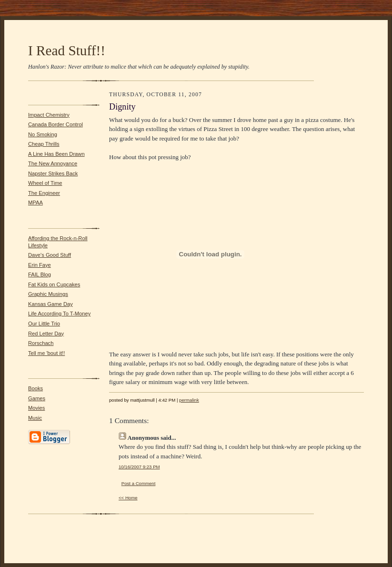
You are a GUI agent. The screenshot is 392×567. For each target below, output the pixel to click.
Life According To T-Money (59, 314)
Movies (36, 408)
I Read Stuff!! (67, 51)
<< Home (128, 498)
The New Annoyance (53, 163)
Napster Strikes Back (53, 173)
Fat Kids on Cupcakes (54, 284)
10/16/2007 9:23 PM (139, 467)
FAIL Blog (40, 274)
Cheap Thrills (44, 144)
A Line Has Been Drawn (56, 154)
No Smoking (43, 134)
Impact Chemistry (49, 115)
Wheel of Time (45, 183)
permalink (189, 400)
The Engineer (44, 193)
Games (37, 398)
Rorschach (41, 343)
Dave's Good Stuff (50, 255)
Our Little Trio (44, 324)
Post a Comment (139, 483)
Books (35, 388)
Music (35, 418)
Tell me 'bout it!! (46, 353)
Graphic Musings (48, 294)
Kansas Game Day (50, 304)
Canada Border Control (55, 124)
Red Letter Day (46, 334)
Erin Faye (40, 265)
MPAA (35, 202)
